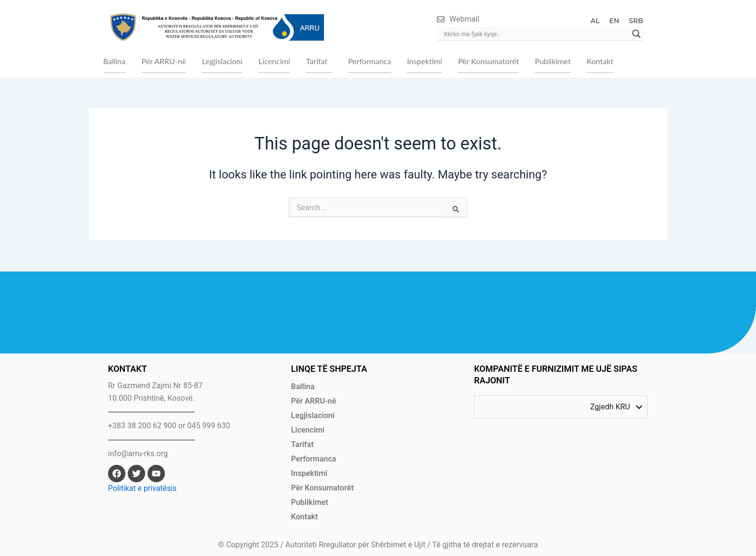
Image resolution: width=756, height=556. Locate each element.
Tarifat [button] (317, 61)
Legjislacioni (222, 61)
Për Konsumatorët (488, 61)
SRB (636, 21)
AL (595, 21)
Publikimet (553, 61)
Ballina (114, 61)
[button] (319, 61)
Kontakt (600, 61)
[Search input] (536, 34)
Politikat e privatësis (142, 488)
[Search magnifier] (636, 34)
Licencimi (274, 61)
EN (614, 21)
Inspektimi (425, 61)
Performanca (370, 61)
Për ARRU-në (164, 61)
